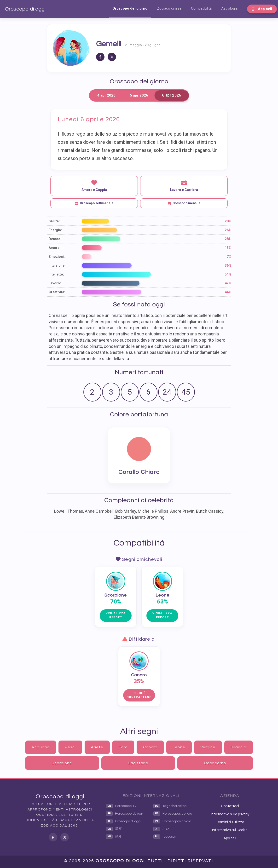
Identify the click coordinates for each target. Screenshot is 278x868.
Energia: (55, 230)
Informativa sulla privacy (230, 814)
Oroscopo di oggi (25, 9)
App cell (262, 9)
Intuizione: (57, 265)
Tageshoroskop (170, 806)
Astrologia (229, 8)
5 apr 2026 (139, 95)
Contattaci (230, 806)
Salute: (54, 221)
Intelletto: (56, 274)
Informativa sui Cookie (230, 830)
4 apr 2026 (106, 95)
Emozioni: (57, 257)
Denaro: (55, 239)
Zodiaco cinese (169, 8)
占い (161, 829)
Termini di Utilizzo (230, 822)
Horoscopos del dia (173, 814)
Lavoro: (55, 283)
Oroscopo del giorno (130, 8)
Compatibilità (201, 8)
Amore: (55, 248)
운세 (114, 837)
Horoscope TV (121, 806)
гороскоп (165, 837)
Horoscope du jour (125, 814)
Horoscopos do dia (172, 821)
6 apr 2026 (172, 95)
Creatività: (57, 292)
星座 (114, 829)
